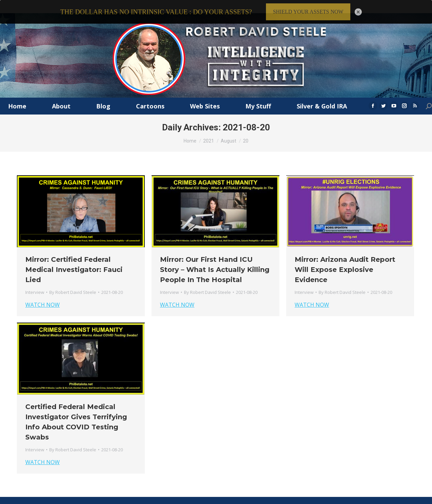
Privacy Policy (368, 497)
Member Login (401, 497)
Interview (35, 282)
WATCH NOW (43, 294)
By (73, 282)
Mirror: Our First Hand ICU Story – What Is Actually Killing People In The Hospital (215, 259)
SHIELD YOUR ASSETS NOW (308, 12)
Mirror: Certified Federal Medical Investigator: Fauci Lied (74, 259)
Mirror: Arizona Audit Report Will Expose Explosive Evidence (345, 259)
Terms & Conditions (330, 497)
